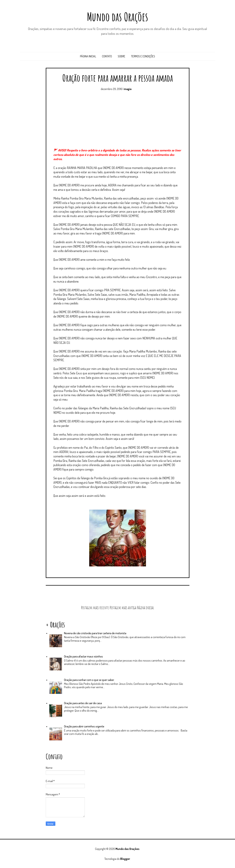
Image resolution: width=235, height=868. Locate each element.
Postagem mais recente (95, 608)
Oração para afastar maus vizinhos (83, 656)
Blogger (125, 859)
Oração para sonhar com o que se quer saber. (89, 680)
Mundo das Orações (117, 17)
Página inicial (88, 56)
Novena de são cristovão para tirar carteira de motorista (95, 633)
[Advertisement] (118, 121)
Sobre (121, 56)
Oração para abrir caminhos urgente (84, 726)
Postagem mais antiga (123, 608)
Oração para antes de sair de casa (83, 703)
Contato (107, 56)
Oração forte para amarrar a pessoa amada (118, 78)
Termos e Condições (143, 56)
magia (128, 89)
